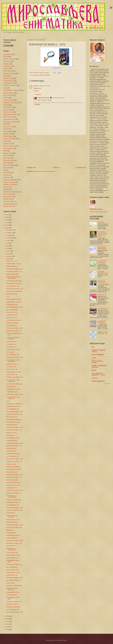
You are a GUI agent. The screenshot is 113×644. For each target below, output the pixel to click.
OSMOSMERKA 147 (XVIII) (14, 283)
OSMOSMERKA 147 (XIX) (14, 264)
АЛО (5, 88)
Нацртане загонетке (9, 73)
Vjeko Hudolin (7, 172)
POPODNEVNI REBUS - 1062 (15, 541)
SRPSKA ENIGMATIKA (98, 381)
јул (8, 243)
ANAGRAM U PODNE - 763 (14, 565)
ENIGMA (6, 98)
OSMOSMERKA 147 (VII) (13, 485)
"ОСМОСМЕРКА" (8, 83)
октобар (9, 235)
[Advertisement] (56, 151)
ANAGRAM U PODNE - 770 (14, 446)
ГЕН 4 (8, 297)
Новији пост (32, 168)
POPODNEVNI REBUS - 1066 (15, 475)
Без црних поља (8, 127)
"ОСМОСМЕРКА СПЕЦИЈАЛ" (12, 90)
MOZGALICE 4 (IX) (12, 261)
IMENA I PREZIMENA (98, 355)
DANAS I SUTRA (8, 112)
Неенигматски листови (10, 122)
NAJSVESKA (7, 177)
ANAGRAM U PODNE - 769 (14, 462)
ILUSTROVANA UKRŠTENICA (102, 262)
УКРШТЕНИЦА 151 (12, 522)
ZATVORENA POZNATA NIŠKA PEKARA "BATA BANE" (102, 234)
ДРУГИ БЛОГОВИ (8, 117)
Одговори (36, 91)
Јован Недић (7, 163)
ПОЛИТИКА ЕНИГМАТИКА (11, 192)
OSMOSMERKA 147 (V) (13, 520)
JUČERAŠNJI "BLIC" (12, 315)
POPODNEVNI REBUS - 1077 (15, 269)
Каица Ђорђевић (8, 131)
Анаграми (6, 64)
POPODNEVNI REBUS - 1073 (15, 357)
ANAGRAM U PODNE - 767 (14, 493)
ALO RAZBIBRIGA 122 (13, 505)
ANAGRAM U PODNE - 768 (14, 477)
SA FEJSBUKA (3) (11, 342)
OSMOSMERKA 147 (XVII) (14, 302)
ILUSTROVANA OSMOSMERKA (102, 248)
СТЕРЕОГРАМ (7, 199)
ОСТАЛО (6, 129)
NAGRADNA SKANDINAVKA (14, 291)
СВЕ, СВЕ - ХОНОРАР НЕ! (14, 586)
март (8, 254)
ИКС (5, 170)
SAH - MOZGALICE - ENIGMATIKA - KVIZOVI (99, 374)
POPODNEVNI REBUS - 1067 (15, 459)
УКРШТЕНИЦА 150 (12, 575)
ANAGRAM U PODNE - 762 (14, 580)
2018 (7, 619)
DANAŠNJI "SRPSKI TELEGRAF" (12, 516)
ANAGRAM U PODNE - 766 (14, 510)
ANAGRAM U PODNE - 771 (14, 430)
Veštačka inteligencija (9, 204)
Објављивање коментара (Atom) (46, 171)
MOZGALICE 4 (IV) (12, 417)
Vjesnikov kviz (7, 144)
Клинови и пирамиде (9, 146)
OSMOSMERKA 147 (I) (13, 592)
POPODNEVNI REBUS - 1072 (15, 377)
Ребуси (36, 75)
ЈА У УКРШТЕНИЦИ (9, 201)
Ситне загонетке (8, 95)
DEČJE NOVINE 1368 (12, 570)
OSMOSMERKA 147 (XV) (13, 349)
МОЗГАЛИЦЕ (7, 156)
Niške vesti (6, 187)
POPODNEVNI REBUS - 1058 (15, 612)
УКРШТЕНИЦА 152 (12, 472)
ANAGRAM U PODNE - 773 (14, 331)
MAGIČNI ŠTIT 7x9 (12, 546)
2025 (7, 215)
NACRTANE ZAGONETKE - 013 (103, 272)
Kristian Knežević (8, 197)
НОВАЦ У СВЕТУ (8, 206)
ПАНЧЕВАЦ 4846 (11, 533)
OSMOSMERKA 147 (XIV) (14, 372)
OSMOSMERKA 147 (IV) (13, 535)
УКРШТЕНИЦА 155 (12, 305)
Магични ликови (8, 78)
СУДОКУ (6, 69)
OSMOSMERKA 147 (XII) (13, 406)
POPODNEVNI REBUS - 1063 (15, 525)
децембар (10, 230)
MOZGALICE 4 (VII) (12, 312)
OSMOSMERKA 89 (12, 441)
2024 (7, 217)
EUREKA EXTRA (102, 295)
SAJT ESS (95, 378)
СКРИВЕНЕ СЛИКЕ (9, 185)
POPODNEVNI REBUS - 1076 (15, 289)
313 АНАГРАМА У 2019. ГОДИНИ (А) (13, 398)
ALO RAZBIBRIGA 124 (13, 409)
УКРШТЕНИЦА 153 (12, 425)
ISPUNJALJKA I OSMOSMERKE (12, 496)
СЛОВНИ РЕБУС (8, 136)
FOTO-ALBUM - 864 (12, 553)
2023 (7, 220)
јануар (9, 259)
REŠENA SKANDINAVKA (13, 467)
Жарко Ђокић (7, 110)
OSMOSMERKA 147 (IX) (13, 454)
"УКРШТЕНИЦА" (8, 81)
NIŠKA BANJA (10, 352)
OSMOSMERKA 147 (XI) (13, 422)
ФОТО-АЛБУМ (7, 71)
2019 (7, 616)
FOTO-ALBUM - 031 (103, 309)
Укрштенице (7, 61)
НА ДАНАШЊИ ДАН (9, 119)
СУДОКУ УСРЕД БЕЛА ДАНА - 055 (103, 333)
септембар (10, 238)
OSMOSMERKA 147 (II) (13, 572)
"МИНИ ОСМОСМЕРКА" (10, 115)
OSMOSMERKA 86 (12, 595)
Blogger (65, 640)
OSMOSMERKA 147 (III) (13, 555)
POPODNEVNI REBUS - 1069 (15, 427)
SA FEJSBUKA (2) (11, 344)
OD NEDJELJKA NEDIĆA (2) (14, 404)
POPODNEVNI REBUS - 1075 (15, 307)
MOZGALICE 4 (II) (11, 448)
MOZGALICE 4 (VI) (12, 318)
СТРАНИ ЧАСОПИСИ (9, 86)
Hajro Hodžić (7, 168)
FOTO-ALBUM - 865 (12, 369)
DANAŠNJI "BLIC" (11, 367)
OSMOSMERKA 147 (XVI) (14, 320)
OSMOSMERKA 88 (12, 488)
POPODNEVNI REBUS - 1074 (15, 328)
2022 (7, 223)
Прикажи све (107, 384)
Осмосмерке (7, 66)
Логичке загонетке (8, 160)
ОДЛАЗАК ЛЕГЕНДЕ (12, 323)
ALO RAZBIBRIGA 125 (13, 355)
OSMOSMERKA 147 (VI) (13, 502)
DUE (93, 347)
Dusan (35, 86)
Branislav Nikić (7, 134)
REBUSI (94, 370)
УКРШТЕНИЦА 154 (12, 375)
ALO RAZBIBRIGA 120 (13, 610)
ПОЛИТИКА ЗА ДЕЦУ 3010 (14, 281)
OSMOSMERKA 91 (12, 326)
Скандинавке (7, 54)
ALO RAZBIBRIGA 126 (13, 286)
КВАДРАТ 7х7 (10, 530)
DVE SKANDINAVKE (12, 480)
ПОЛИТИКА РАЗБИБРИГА (11, 180)
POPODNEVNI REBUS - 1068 (15, 443)
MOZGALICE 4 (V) (11, 364)
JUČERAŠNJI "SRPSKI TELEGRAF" (13, 338)
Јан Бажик (6, 175)
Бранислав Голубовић (10, 165)
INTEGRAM (101, 222)
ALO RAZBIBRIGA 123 (13, 456)
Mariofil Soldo (7, 158)
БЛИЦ (5, 76)
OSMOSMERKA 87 (12, 538)
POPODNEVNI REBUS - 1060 (15, 578)
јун (8, 246)
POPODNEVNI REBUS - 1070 (15, 412)
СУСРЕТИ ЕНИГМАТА (10, 139)
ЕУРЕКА (6, 105)
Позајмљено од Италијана (11, 103)
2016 (7, 624)
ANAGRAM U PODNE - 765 (14, 528)
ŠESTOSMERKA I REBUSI (14, 299)
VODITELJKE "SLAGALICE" (101, 282)
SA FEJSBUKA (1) (11, 347)
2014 (7, 629)
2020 (7, 228)
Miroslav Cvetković (44, 98)
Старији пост (81, 168)
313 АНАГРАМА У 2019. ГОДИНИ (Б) (13, 381)
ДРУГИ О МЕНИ (8, 194)
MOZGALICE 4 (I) (11, 464)
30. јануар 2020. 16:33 (58, 98)
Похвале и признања (9, 182)
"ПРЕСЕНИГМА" (8, 107)
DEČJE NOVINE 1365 (12, 274)
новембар (10, 233)
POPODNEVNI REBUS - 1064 (15, 508)
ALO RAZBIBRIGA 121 (13, 558)
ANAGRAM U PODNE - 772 (14, 414)
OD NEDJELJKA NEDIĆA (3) (14, 384)
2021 (7, 225)
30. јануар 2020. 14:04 (44, 86)
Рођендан (6, 189)
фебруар (9, 256)
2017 (7, 622)
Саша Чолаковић (8, 148)
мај (8, 248)
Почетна (56, 168)
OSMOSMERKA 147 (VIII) (13, 469)
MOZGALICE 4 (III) (12, 433)
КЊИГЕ (5, 141)
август (9, 240)
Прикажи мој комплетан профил (99, 212)
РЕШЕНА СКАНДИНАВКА (14, 500)
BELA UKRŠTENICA (12, 310)
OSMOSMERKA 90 (12, 392)
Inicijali (94, 358)
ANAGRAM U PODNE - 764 (14, 543)
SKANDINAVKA (11, 435)
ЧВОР (5, 124)
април (9, 251)
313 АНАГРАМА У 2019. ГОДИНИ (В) (13, 361)
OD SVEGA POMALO (12, 604)
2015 (7, 627)
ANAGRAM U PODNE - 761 (14, 602)
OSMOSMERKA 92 (12, 266)
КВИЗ (5, 151)
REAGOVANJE (10, 583)
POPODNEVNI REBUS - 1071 (15, 394)
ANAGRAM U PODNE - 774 (14, 272)
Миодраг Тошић (8, 153)
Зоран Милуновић (8, 100)
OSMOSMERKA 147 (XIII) (13, 389)
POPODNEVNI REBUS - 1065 (15, 490)
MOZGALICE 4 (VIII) (12, 294)
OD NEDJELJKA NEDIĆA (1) (14, 420)
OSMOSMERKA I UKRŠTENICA (11, 549)
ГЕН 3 (8, 401)
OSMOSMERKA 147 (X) (13, 438)
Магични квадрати (8, 93)
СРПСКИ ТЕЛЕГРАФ (44, 75)
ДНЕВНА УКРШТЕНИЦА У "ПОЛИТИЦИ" (14, 278)
